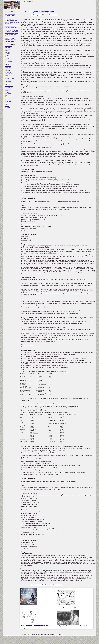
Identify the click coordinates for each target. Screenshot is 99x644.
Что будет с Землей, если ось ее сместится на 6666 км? (71, 626)
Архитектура (8, 48)
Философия (8, 101)
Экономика (8, 108)
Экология (7, 106)
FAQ (94, 1)
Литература (8, 68)
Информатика (8, 61)
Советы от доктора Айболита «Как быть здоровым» (12, 25)
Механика (7, 80)
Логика (7, 69)
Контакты (89, 1)
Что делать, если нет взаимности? (29, 606)
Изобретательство (9, 60)
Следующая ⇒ (53, 15)
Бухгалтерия (8, 54)
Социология (8, 94)
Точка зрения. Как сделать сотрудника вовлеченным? (11, 31)
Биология (7, 52)
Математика (8, 72)
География (8, 57)
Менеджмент (8, 77)
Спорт (6, 95)
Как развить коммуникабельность (10, 13)
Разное (7, 91)
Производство (8, 88)
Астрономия (8, 49)
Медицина (7, 75)
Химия (7, 104)
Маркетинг (7, 71)
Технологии (8, 97)
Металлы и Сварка (9, 78)
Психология (8, 89)
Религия (7, 92)
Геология (7, 58)
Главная (83, 1)
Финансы (7, 103)
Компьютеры (8, 66)
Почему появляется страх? (11, 21)
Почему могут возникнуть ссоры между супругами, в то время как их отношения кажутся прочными (12, 17)
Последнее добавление (11, 41)
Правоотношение (9, 86)
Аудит (6, 51)
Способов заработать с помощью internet (11, 36)
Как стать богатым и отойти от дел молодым (12, 23)
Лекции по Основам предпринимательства (10, 39)
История (7, 64)
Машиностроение (9, 74)
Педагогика (8, 83)
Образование (8, 81)
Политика (7, 84)
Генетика (7, 55)
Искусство (7, 63)
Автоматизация (9, 46)
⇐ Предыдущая (36, 15)
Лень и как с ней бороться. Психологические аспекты (11, 34)
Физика (7, 100)
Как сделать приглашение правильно (11, 28)
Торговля (7, 98)
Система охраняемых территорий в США (67, 606)
